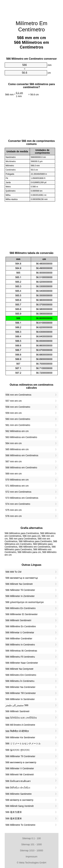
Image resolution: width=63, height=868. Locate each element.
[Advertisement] (32, 8)
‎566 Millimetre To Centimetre (20, 825)
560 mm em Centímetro (18, 419)
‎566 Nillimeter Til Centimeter (20, 590)
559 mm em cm (14, 413)
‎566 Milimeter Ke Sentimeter (20, 737)
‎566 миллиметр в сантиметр (21, 762)
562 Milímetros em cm (17, 431)
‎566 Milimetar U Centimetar (20, 632)
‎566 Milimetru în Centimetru (20, 681)
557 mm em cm (14, 401)
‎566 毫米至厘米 (14, 818)
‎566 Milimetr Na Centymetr (20, 669)
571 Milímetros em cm (17, 486)
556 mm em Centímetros (18, 395)
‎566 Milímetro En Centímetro (21, 608)
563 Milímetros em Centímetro (21, 437)
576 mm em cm (14, 516)
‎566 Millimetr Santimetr (18, 711)
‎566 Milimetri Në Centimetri (20, 774)
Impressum (32, 857)
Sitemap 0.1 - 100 (32, 838)
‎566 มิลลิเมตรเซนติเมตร (18, 781)
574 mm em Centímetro (18, 504)
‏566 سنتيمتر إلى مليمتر (17, 705)
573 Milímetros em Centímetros (22, 498)
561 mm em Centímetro (18, 425)
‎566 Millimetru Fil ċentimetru (20, 657)
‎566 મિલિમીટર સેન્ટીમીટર (18, 788)
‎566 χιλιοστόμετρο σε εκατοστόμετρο (25, 602)
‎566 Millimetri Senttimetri (18, 620)
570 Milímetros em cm (17, 480)
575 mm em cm (14, 510)
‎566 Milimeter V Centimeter (20, 768)
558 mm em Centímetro (18, 407)
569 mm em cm (14, 474)
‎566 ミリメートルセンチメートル (23, 743)
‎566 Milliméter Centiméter (19, 639)
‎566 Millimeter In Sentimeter (20, 699)
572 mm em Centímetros (18, 492)
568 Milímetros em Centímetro (21, 468)
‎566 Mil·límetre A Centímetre (20, 725)
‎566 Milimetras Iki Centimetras (21, 651)
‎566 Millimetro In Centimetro (20, 645)
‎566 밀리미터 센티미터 (18, 750)
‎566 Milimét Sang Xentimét (20, 806)
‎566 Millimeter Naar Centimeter (22, 663)
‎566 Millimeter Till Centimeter (21, 693)
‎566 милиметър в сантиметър (22, 578)
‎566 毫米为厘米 (14, 812)
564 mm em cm (14, 443)
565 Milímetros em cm (17, 449)
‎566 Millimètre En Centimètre (21, 626)
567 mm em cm (14, 461)
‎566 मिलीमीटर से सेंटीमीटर (17, 731)
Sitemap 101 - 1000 (31, 844)
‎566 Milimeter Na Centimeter (20, 687)
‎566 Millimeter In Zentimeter (20, 596)
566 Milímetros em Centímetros (22, 455)
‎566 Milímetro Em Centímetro (21, 675)
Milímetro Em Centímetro (31, 26)
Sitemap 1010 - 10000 (32, 850)
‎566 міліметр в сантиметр (19, 800)
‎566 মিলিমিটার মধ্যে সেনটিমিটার (21, 718)
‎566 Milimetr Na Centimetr (19, 584)
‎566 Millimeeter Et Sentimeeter (22, 614)
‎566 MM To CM (14, 572)
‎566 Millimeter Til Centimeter (20, 756)
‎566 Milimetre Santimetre (19, 794)
